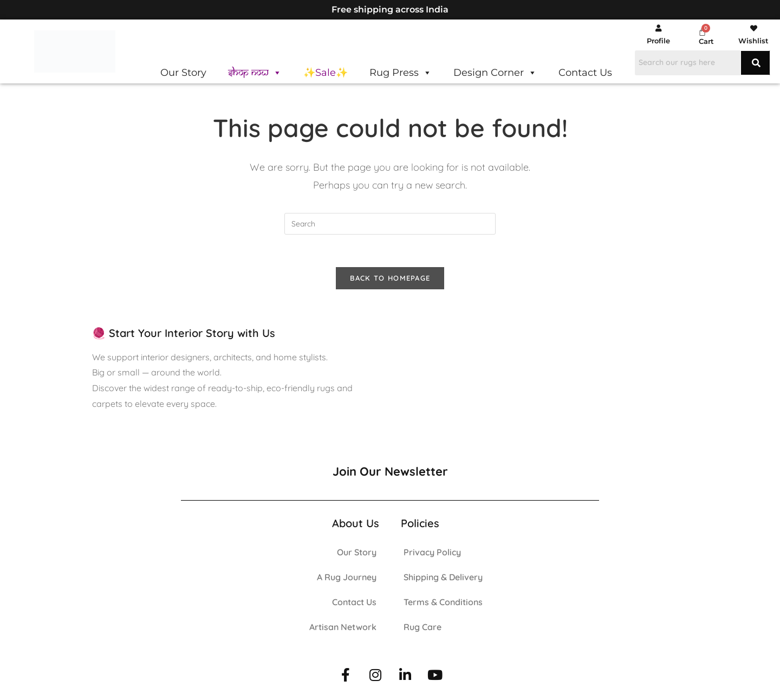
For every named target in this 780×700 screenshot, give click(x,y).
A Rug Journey (347, 578)
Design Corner (495, 73)
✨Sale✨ (326, 73)
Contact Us (585, 73)
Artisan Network (343, 628)
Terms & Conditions (443, 603)
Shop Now (255, 73)
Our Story (183, 73)
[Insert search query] (390, 224)
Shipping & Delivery (443, 578)
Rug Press (401, 73)
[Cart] (702, 32)
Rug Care (422, 628)
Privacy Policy (432, 553)
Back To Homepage (390, 278)
